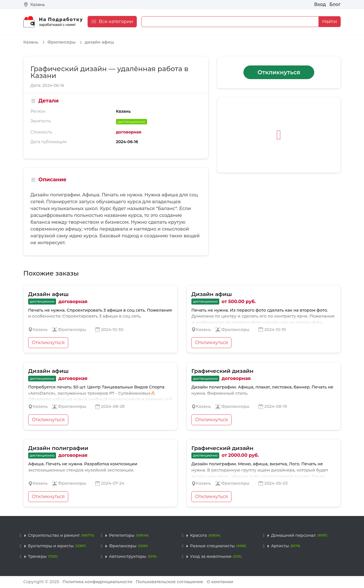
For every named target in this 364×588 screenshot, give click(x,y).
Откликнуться (279, 72)
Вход (320, 4)
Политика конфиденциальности (98, 582)
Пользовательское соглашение (169, 582)
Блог (335, 4)
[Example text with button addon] (230, 22)
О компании (220, 582)
